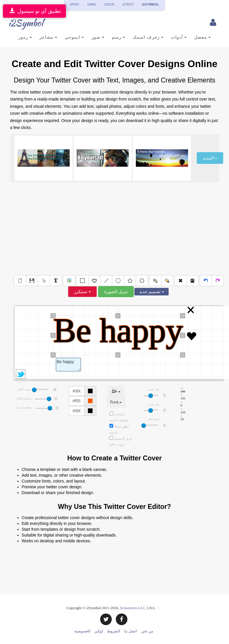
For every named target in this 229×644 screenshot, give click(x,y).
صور (98, 37)
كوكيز (99, 631)
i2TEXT (128, 4)
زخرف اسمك (148, 37)
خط (116, 391)
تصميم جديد (152, 292)
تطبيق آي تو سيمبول (34, 11)
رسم (118, 37)
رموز (25, 37)
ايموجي (74, 37)
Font (116, 402)
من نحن (147, 631)
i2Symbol (22, 23)
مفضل (202, 37)
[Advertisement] (115, 229)
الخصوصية (82, 631)
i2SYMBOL (150, 4)
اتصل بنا (131, 631)
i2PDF (74, 4)
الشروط (114, 631)
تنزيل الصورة (116, 292)
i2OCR (109, 4)
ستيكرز (82, 292)
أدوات (179, 37)
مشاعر (48, 37)
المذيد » (210, 158)
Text (68, 365)
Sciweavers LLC (132, 608)
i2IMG (92, 4)
